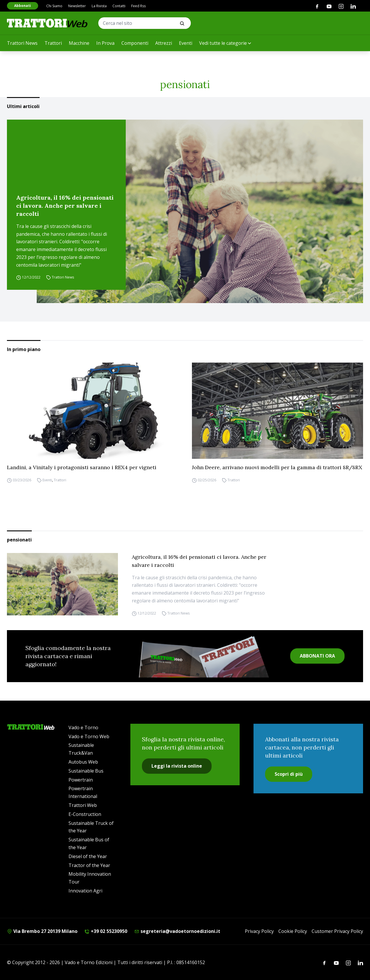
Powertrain (81, 780)
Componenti (135, 43)
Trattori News (22, 43)
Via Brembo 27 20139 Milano (42, 931)
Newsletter (77, 6)
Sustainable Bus (86, 771)
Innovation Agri (85, 891)
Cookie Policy (293, 931)
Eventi (186, 43)
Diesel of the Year (88, 856)
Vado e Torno (83, 727)
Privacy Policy (259, 931)
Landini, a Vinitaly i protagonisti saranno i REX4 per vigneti (82, 467)
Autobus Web (83, 762)
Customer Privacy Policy (337, 931)
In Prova (105, 43)
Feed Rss (138, 6)
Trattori (53, 43)
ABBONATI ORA (317, 656)
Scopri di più (289, 774)
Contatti (119, 6)
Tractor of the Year (89, 865)
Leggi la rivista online (177, 766)
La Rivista (99, 6)
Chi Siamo (54, 6)
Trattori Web (83, 805)
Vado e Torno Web (89, 736)
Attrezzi (164, 43)
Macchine (79, 43)
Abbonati (23, 6)
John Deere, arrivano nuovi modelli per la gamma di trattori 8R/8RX (277, 467)
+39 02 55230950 (106, 931)
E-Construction (85, 814)
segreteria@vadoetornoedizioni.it (177, 931)
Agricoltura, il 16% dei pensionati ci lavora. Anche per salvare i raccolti (65, 206)
